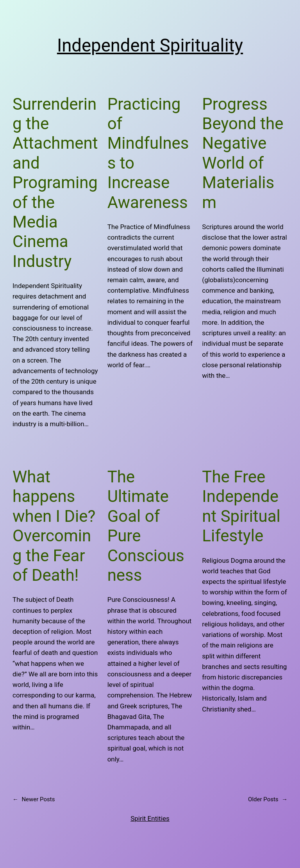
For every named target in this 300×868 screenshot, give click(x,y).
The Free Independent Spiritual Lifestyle (241, 506)
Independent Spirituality (150, 45)
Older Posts (268, 799)
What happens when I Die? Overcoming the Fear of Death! (54, 526)
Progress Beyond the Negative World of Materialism (243, 153)
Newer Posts (34, 799)
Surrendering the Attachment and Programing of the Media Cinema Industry (55, 183)
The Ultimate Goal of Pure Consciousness (146, 526)
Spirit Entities (150, 818)
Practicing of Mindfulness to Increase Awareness (148, 153)
